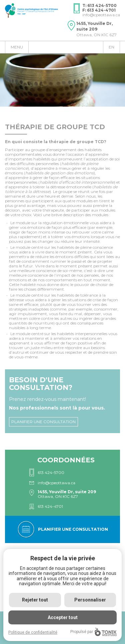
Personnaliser (90, 600)
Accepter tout (63, 617)
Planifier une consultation (43, 422)
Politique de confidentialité (33, 632)
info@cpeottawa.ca (101, 15)
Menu (17, 47)
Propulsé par (93, 632)
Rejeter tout (35, 600)
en (111, 47)
